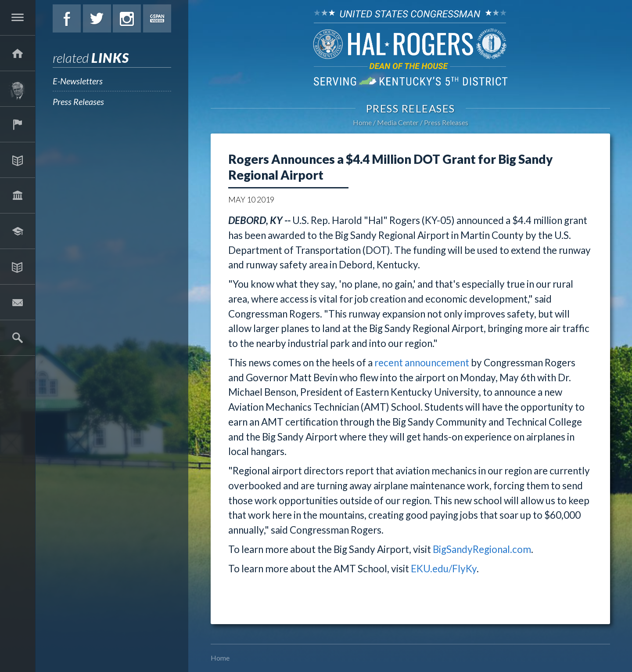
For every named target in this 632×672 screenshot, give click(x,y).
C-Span (157, 18)
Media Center (18, 267)
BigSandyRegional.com (482, 549)
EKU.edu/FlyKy (444, 569)
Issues (18, 160)
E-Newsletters (78, 81)
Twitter (97, 18)
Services (18, 124)
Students (18, 231)
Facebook (67, 18)
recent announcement (422, 363)
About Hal (18, 89)
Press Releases (78, 101)
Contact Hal (18, 302)
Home (362, 122)
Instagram (127, 18)
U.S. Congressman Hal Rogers (410, 47)
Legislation (18, 195)
